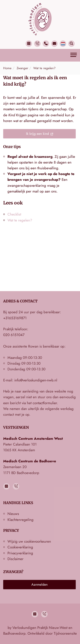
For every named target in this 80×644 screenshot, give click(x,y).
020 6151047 (14, 335)
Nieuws (13, 514)
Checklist (14, 214)
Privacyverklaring (20, 553)
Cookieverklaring (20, 547)
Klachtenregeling (20, 520)
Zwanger (22, 68)
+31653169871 (15, 318)
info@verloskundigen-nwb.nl (36, 380)
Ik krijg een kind (37, 134)
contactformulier (45, 403)
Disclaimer (15, 559)
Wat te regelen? (44, 68)
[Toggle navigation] (74, 55)
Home (7, 68)
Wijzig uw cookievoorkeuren (29, 541)
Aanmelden (39, 584)
